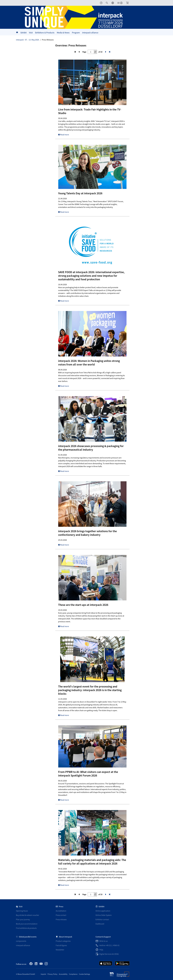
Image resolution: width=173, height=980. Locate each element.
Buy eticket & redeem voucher (28, 915)
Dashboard (100, 924)
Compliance (73, 974)
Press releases (61, 919)
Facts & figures (61, 945)
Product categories (63, 941)
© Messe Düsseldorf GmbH (25, 974)
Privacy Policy (53, 974)
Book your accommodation (27, 924)
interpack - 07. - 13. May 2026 (27, 40)
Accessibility (63, 974)
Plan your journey (23, 919)
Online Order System (104, 915)
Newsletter (60, 950)
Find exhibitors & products (26, 928)
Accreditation (61, 911)
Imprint (43, 974)
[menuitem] (101, 3)
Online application (103, 911)
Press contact (61, 915)
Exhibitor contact (102, 919)
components (21, 941)
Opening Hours (22, 911)
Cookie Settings (84, 974)
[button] (107, 3)
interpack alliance (23, 945)
